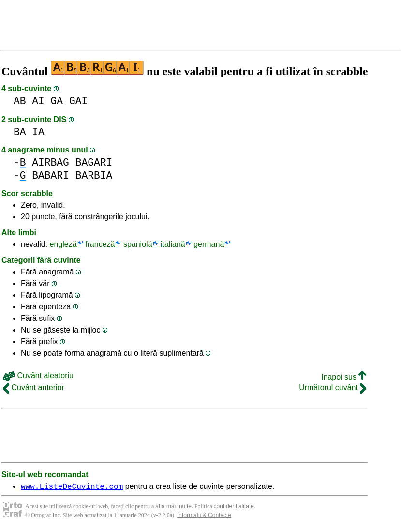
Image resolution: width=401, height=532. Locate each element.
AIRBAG (51, 162)
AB (20, 101)
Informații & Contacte (204, 517)
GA (57, 101)
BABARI (51, 175)
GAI (78, 101)
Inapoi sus (344, 377)
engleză (63, 244)
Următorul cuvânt (333, 388)
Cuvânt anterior (34, 388)
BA (20, 132)
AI (38, 101)
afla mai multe (173, 508)
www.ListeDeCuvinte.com (72, 487)
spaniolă (138, 244)
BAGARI (94, 162)
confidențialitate (234, 508)
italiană (173, 244)
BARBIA (94, 175)
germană (209, 244)
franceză (100, 244)
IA (38, 132)
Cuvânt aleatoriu (38, 375)
